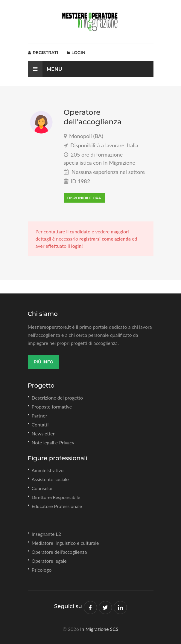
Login (76, 53)
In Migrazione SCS (99, 629)
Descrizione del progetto (57, 398)
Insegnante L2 (46, 534)
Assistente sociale (50, 479)
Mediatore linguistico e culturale (65, 543)
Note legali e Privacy (53, 442)
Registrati (43, 53)
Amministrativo (48, 470)
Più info (44, 362)
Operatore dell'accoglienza (59, 552)
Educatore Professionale (57, 506)
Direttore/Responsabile (56, 497)
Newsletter (43, 433)
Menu (45, 69)
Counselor (42, 488)
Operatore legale (49, 561)
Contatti (40, 425)
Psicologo (42, 570)
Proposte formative (52, 407)
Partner (39, 416)
